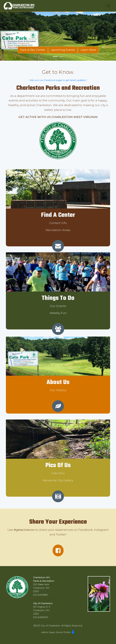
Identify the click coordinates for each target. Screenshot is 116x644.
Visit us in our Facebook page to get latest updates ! (58, 80)
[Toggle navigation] (108, 6)
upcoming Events (63, 50)
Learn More (88, 50)
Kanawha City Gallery (58, 480)
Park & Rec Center (33, 50)
